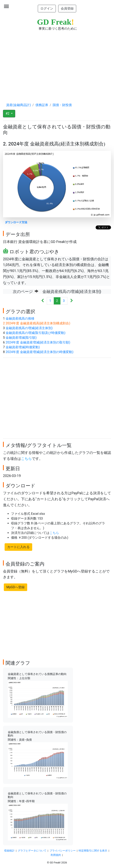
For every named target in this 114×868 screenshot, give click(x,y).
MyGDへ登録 (15, 587)
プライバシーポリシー (63, 851)
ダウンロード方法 (16, 222)
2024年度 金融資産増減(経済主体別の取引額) (38, 342)
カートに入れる (18, 547)
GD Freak (55, 22)
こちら (26, 459)
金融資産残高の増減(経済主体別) (29, 328)
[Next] (71, 301)
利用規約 (56, 855)
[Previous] (43, 301)
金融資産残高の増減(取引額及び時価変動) (35, 333)
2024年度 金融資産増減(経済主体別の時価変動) (39, 352)
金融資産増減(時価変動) (23, 347)
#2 (8, 114)
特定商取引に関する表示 (93, 851)
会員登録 (67, 8)
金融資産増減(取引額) (21, 338)
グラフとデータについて (32, 851)
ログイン (47, 8)
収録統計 (9, 851)
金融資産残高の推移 (20, 318)
